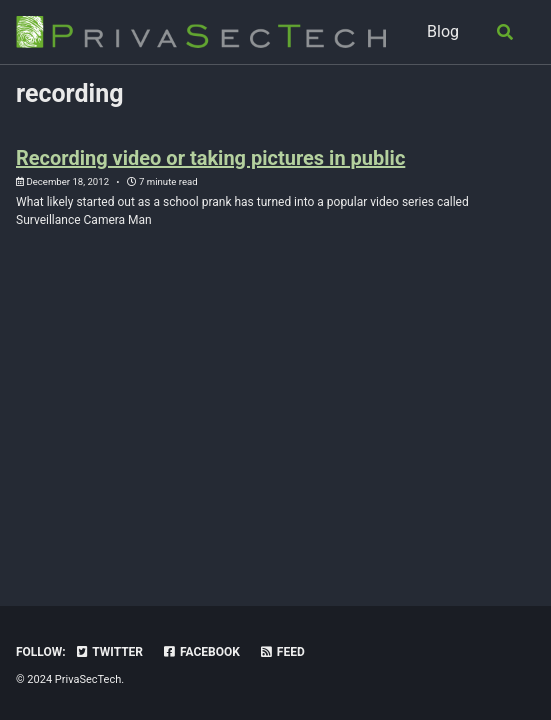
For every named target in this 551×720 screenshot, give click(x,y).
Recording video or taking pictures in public (210, 158)
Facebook (201, 652)
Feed (282, 652)
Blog (443, 31)
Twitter (109, 652)
